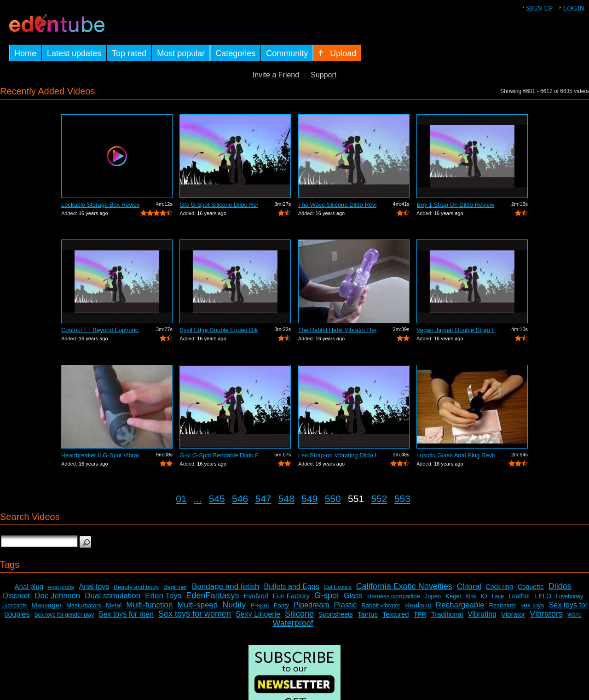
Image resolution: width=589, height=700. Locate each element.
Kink (471, 596)
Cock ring (499, 587)
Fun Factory (291, 596)
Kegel (453, 596)
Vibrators (546, 614)
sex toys (532, 605)
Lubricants (14, 606)
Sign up (539, 8)
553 (402, 499)
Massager (46, 605)
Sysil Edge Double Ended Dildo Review (219, 330)
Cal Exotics (338, 587)
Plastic (345, 605)
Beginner (175, 587)
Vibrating (482, 614)
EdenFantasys (212, 595)
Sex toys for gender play (64, 615)
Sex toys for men (126, 614)
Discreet (16, 596)
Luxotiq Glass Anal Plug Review (456, 455)
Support (323, 75)
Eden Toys (163, 596)
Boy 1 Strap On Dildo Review (456, 205)
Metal (114, 605)
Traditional (447, 614)
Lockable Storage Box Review (100, 205)
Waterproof (293, 623)
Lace (498, 596)
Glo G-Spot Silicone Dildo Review (219, 205)
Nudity (234, 605)
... (198, 499)
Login (574, 8)
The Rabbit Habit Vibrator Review (337, 330)
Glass (353, 596)
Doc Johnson (57, 596)
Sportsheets (336, 614)
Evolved (256, 596)
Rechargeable (460, 605)
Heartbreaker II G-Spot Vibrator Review (100, 455)
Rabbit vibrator (381, 605)
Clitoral (469, 586)
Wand (575, 615)
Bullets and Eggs (292, 586)
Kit (484, 596)
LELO (543, 596)
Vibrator (513, 614)
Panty (281, 605)
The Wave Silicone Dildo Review (337, 205)
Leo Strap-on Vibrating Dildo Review (337, 455)
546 (240, 499)
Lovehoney (569, 596)
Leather (519, 596)
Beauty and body (136, 587)
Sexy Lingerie (258, 614)
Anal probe (61, 587)
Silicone (299, 614)
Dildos (560, 586)
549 (309, 499)
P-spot (260, 605)
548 (286, 499)
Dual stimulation (113, 596)
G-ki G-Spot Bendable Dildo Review (219, 455)
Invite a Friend (276, 75)
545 (217, 499)
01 (181, 499)
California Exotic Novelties (404, 586)
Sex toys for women (195, 614)
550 (333, 499)
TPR (420, 614)
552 (379, 499)
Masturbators (84, 605)
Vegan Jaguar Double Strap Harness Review (456, 330)
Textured (396, 614)
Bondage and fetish (226, 586)
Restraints (503, 605)
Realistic (418, 605)
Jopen (433, 596)
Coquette (531, 587)
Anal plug (29, 586)
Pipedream (311, 605)
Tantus (368, 614)
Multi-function (149, 605)
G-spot (327, 595)
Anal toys (94, 586)
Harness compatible (394, 596)
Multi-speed (197, 605)
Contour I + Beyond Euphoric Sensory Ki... (100, 330)
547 (263, 499)
